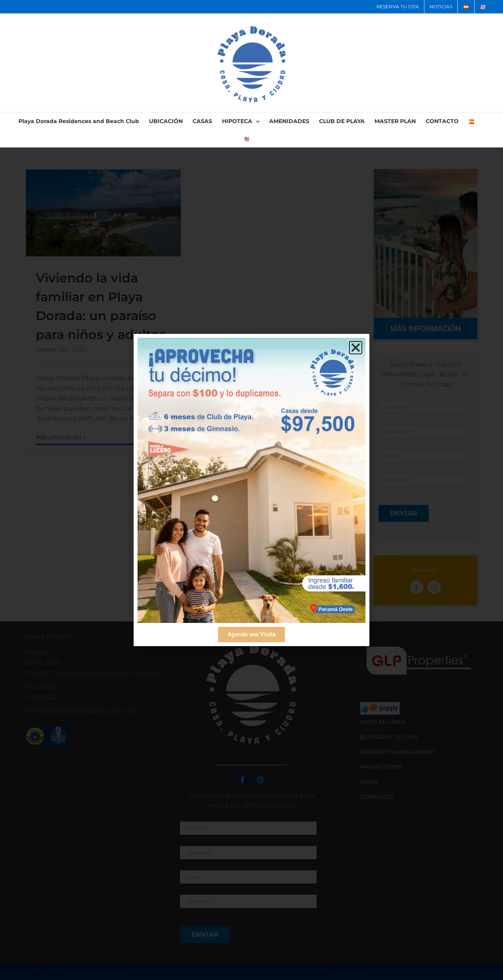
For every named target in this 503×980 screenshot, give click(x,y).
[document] (251, 490)
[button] (356, 348)
